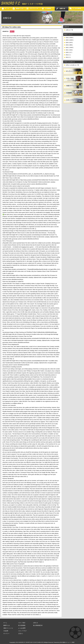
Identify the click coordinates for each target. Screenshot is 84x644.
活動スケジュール (8, 628)
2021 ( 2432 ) (69, 50)
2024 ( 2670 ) (69, 42)
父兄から (21, 634)
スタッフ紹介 (22, 623)
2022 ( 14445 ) (70, 47)
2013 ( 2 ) (68, 57)
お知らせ (36, 623)
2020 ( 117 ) (69, 52)
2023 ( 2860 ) (69, 45)
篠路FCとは (7, 625)
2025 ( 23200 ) (70, 40)
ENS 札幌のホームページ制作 (67, 642)
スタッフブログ (22, 631)
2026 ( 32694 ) (70, 38)
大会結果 (6, 631)
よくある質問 (22, 628)
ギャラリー (6, 634)
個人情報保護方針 (38, 625)
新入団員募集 (22, 625)
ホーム (5, 623)
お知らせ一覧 (69, 30)
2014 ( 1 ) (68, 55)
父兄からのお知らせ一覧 (72, 65)
